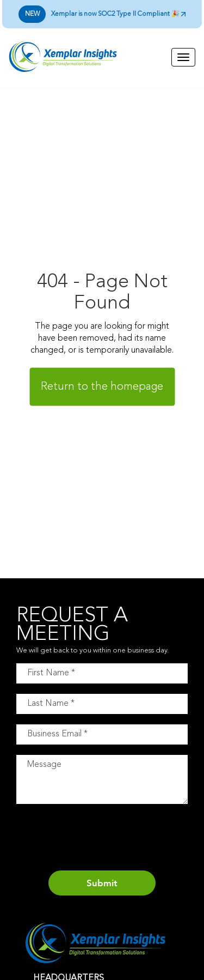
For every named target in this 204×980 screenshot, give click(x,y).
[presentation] (99, 839)
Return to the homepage (102, 386)
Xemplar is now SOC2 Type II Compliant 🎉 (102, 14)
